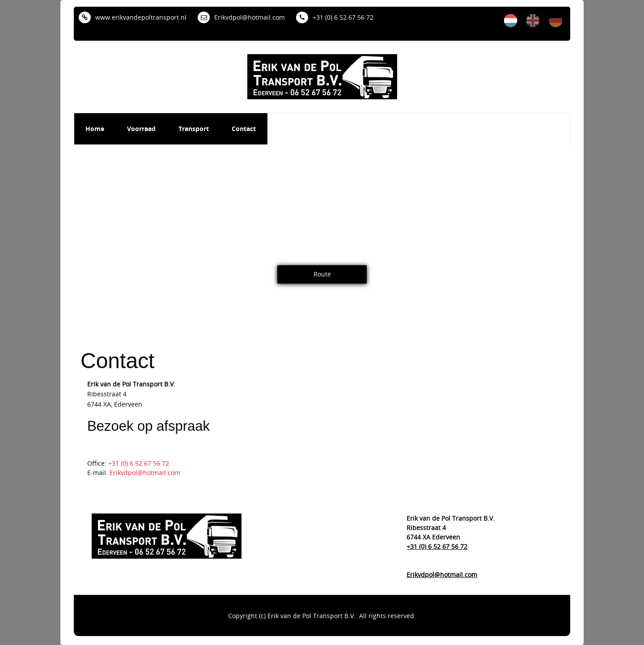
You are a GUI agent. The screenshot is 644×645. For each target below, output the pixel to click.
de (555, 21)
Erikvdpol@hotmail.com (241, 17)
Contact (244, 129)
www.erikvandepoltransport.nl (133, 17)
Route (322, 274)
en (533, 21)
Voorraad (141, 129)
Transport (194, 129)
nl (511, 21)
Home (95, 129)
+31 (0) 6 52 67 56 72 (335, 17)
